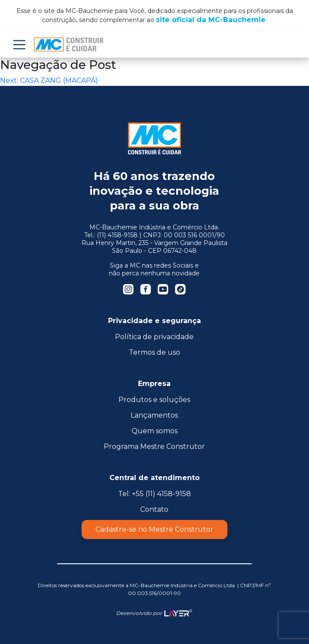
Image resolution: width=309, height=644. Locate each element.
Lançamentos (154, 415)
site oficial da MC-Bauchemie (211, 20)
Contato (154, 509)
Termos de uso (154, 352)
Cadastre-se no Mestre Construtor (154, 529)
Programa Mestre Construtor (154, 446)
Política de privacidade (154, 337)
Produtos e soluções (154, 400)
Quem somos (154, 431)
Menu (19, 44)
